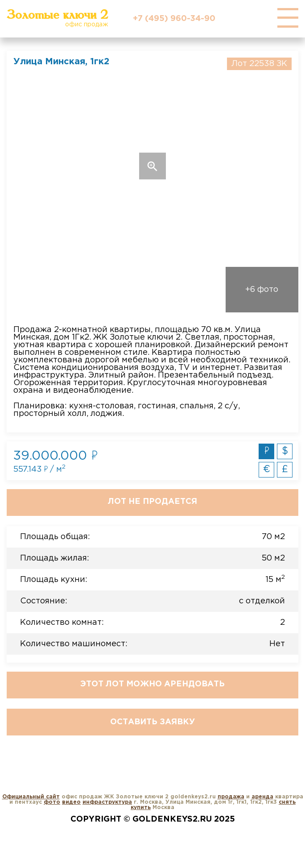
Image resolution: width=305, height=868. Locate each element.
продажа (231, 797)
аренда (262, 797)
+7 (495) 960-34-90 (174, 19)
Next (269, 166)
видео (71, 802)
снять (287, 802)
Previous (36, 166)
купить (141, 808)
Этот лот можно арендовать (152, 684)
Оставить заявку (152, 722)
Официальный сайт (31, 797)
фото (52, 802)
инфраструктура (107, 802)
